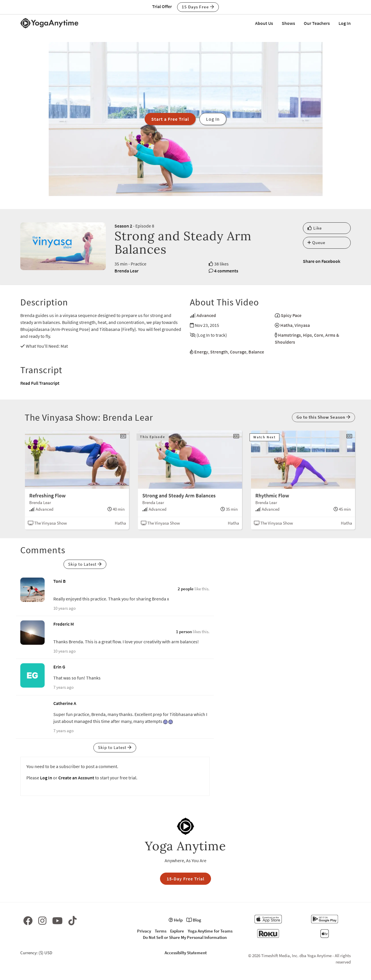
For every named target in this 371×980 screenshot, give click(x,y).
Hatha (286, 325)
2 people (186, 589)
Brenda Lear (127, 271)
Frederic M (64, 624)
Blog (194, 920)
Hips (307, 335)
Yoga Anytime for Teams (210, 931)
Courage (238, 352)
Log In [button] (213, 119)
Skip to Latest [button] (85, 564)
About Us (264, 23)
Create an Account (76, 778)
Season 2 (123, 226)
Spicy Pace (291, 315)
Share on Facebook (322, 261)
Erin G (59, 667)
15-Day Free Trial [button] (185, 879)
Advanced (206, 315)
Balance (256, 352)
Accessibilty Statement (186, 953)
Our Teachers (317, 23)
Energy (201, 352)
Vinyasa (302, 325)
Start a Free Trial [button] (170, 119)
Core (319, 335)
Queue (316, 242)
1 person (184, 632)
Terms (161, 931)
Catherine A (65, 703)
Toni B (60, 581)
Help (176, 920)
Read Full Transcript (40, 383)
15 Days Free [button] (198, 7)
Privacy (144, 931)
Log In (345, 23)
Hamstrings (289, 335)
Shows (288, 23)
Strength (219, 352)
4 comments (226, 271)
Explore (177, 931)
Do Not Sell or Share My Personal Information (185, 937)
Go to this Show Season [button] (323, 417)
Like (315, 228)
